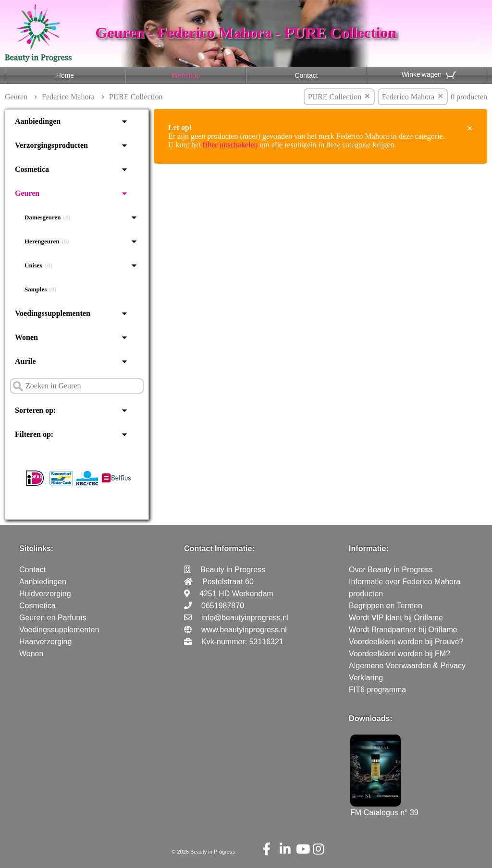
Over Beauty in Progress (391, 570)
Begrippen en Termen (386, 606)
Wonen (26, 337)
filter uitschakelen (230, 145)
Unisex (38, 265)
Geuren (16, 97)
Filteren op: (34, 434)
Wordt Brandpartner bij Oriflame (403, 630)
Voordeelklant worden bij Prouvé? (406, 642)
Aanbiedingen (38, 121)
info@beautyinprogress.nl (245, 618)
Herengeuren (47, 241)
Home (65, 75)
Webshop (186, 75)
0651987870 (223, 606)
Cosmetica (32, 169)
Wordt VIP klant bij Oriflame (396, 618)
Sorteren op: (35, 410)
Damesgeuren (48, 217)
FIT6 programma (377, 690)
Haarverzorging (45, 642)
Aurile (25, 361)
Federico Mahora (68, 97)
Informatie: (369, 549)
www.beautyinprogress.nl (244, 630)
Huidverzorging (45, 594)
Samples (40, 289)
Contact (306, 75)
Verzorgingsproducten (51, 145)
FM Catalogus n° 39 (384, 808)
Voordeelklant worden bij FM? (400, 654)
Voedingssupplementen (53, 313)
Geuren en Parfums (53, 618)
